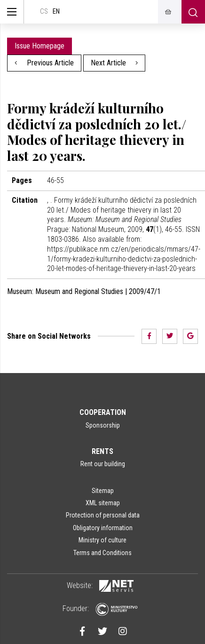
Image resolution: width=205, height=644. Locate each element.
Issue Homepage (39, 46)
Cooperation (103, 412)
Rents (102, 451)
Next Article (114, 63)
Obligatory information (103, 528)
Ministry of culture (102, 540)
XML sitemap (103, 503)
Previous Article (44, 63)
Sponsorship (103, 425)
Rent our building (103, 464)
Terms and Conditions (102, 553)
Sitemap (103, 491)
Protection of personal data (103, 515)
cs (44, 12)
